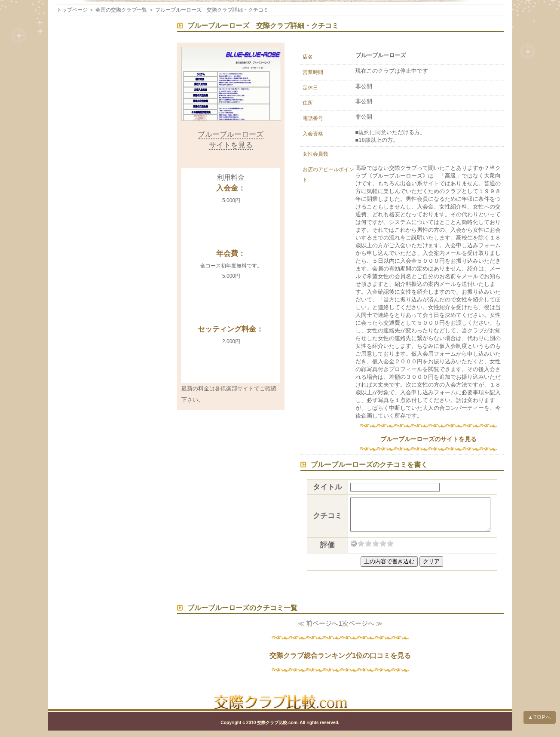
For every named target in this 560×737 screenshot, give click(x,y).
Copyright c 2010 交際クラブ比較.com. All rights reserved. (280, 729)
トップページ (72, 10)
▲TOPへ (540, 717)
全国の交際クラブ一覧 (121, 10)
